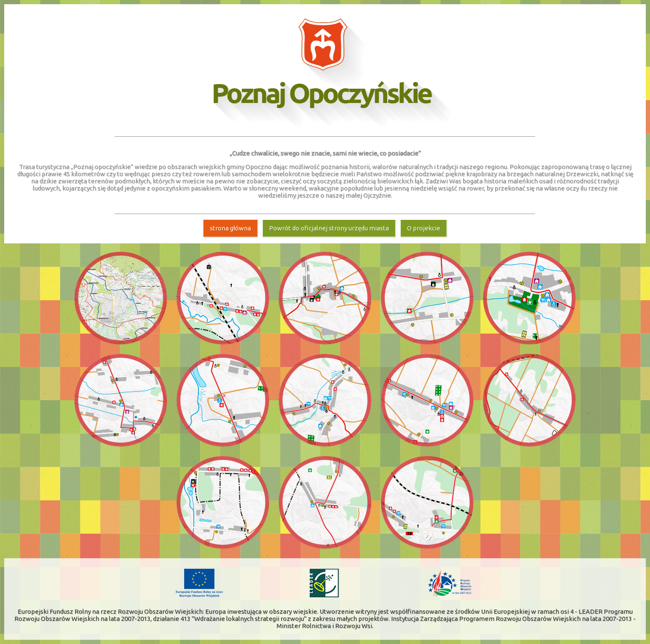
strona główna (230, 228)
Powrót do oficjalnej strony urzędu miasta (329, 228)
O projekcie (424, 228)
